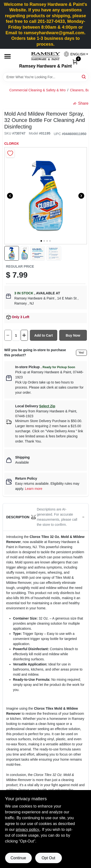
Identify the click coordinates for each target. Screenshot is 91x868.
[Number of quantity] (16, 335)
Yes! (81, 353)
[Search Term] (46, 77)
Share (81, 103)
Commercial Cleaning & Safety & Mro (38, 90)
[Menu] (8, 56)
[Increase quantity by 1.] (24, 335)
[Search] (84, 77)
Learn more (34, 489)
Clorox (12, 144)
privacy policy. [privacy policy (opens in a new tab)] (28, 830)
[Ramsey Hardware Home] (46, 56)
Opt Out (48, 858)
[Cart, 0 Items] (75, 62)
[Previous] (10, 196)
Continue (18, 858)
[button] (74, 54)
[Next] (81, 196)
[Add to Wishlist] (10, 153)
